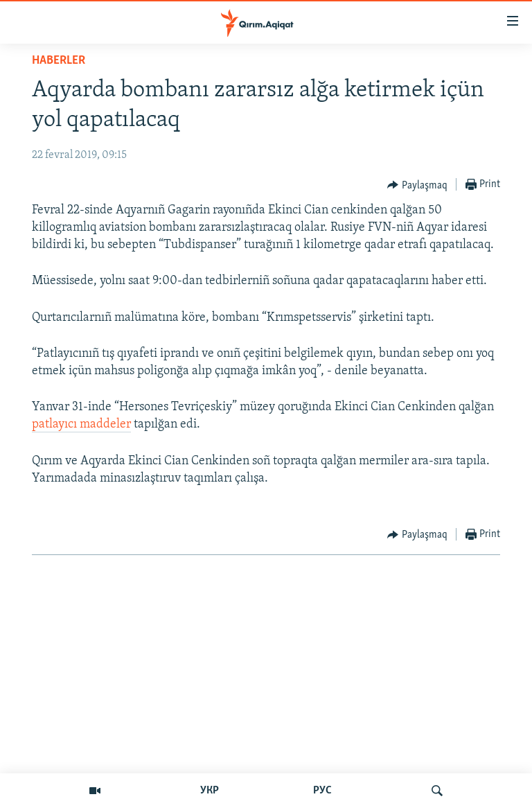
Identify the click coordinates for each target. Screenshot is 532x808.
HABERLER (59, 61)
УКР (210, 791)
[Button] (417, 185)
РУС (322, 791)
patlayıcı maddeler (81, 424)
